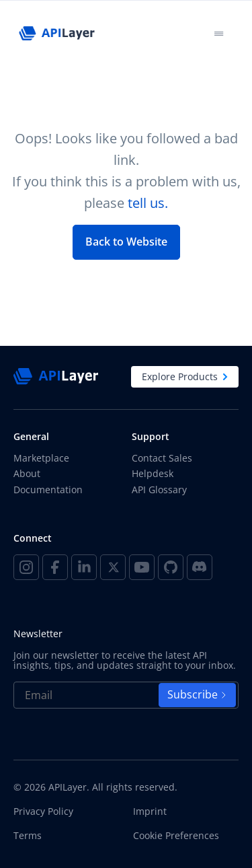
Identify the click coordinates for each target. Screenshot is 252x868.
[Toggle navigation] (219, 33)
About (27, 473)
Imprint (150, 811)
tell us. (148, 203)
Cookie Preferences (176, 836)
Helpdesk (153, 473)
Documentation (48, 490)
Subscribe (197, 694)
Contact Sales (162, 458)
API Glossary (159, 490)
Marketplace (41, 458)
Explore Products (185, 376)
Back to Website (126, 242)
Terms (28, 836)
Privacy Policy (43, 811)
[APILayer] (56, 33)
